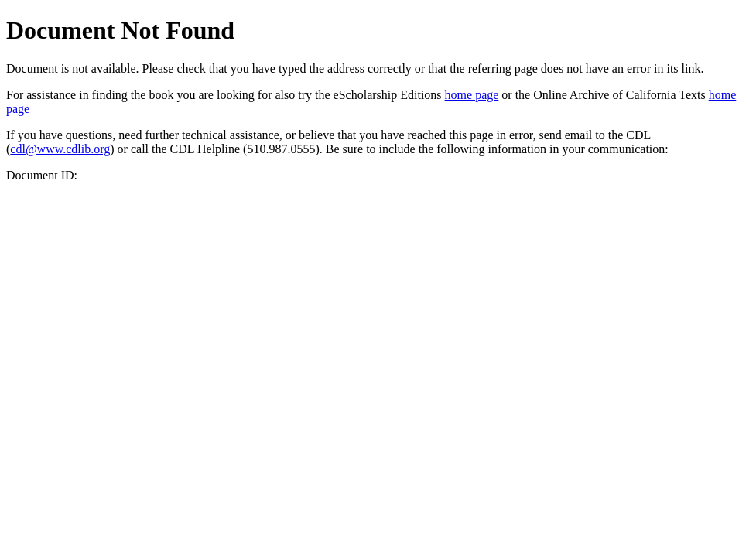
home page (472, 95)
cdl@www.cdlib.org (60, 149)
